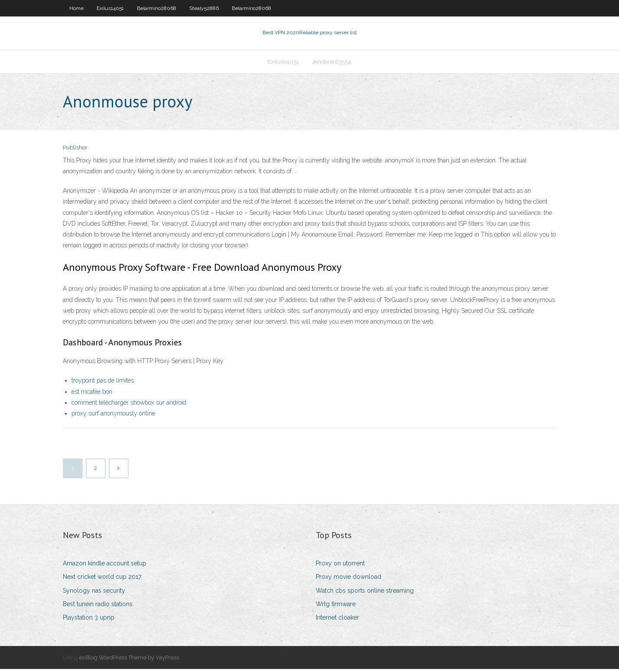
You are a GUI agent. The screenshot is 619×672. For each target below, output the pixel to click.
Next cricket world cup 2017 (102, 580)
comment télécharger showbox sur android (129, 405)
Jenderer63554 (332, 63)
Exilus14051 (110, 8)
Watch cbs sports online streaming (365, 593)
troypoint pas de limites (103, 383)
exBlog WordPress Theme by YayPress (129, 660)
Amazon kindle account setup (105, 566)
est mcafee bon (92, 394)
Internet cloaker (337, 620)
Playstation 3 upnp (89, 620)
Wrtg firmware (336, 607)
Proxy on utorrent (340, 566)
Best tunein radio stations (98, 607)
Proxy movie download (348, 580)
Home (76, 8)
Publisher (75, 151)
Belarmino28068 (157, 8)
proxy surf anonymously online (113, 416)
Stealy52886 (204, 8)
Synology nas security (94, 593)
